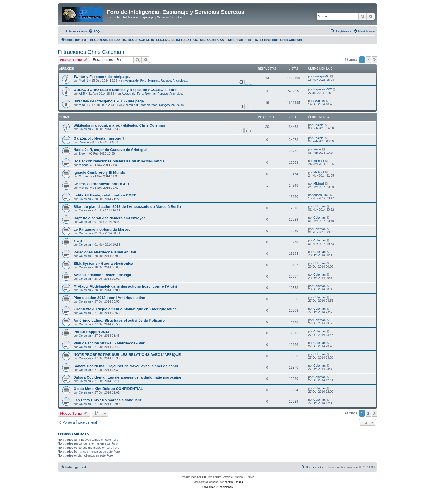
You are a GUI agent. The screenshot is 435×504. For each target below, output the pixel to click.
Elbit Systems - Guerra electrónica (103, 264)
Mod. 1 (84, 80)
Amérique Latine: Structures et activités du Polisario (119, 320)
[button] (375, 60)
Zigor (82, 153)
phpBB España (234, 482)
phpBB (206, 477)
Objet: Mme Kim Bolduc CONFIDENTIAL (108, 389)
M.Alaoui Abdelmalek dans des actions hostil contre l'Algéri (125, 286)
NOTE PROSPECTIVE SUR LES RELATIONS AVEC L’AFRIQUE (127, 355)
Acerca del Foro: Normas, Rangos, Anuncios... (156, 80)
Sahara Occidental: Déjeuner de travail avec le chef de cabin (126, 366)
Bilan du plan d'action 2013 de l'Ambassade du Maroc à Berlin (127, 207)
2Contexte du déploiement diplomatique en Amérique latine (125, 309)
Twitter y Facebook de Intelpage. (102, 77)
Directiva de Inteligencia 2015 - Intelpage (109, 101)
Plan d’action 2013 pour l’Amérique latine (109, 298)
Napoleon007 (323, 89)
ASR (82, 94)
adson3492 (321, 195)
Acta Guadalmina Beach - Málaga (102, 275)
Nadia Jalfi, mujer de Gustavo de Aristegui (110, 150)
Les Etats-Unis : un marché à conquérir (108, 400)
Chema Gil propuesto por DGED (101, 184)
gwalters (319, 101)
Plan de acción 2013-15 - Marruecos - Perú (110, 343)
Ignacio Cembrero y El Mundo (99, 172)
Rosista (319, 125)
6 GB (78, 241)
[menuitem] (94, 31)
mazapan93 (322, 76)
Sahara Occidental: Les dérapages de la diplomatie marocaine (127, 377)
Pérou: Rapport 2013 (91, 332)
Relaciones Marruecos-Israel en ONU (106, 252)
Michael (84, 165)
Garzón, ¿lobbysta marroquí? (99, 138)
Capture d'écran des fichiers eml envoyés (110, 218)
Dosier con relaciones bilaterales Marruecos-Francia (119, 161)
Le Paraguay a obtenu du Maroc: (102, 229)
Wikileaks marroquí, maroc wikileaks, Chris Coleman (119, 125)
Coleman (85, 129)
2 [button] (368, 60)
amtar (317, 149)
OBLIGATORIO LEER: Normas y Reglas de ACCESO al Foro (125, 90)
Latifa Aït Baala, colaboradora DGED (105, 195)
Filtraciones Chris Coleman (91, 52)
